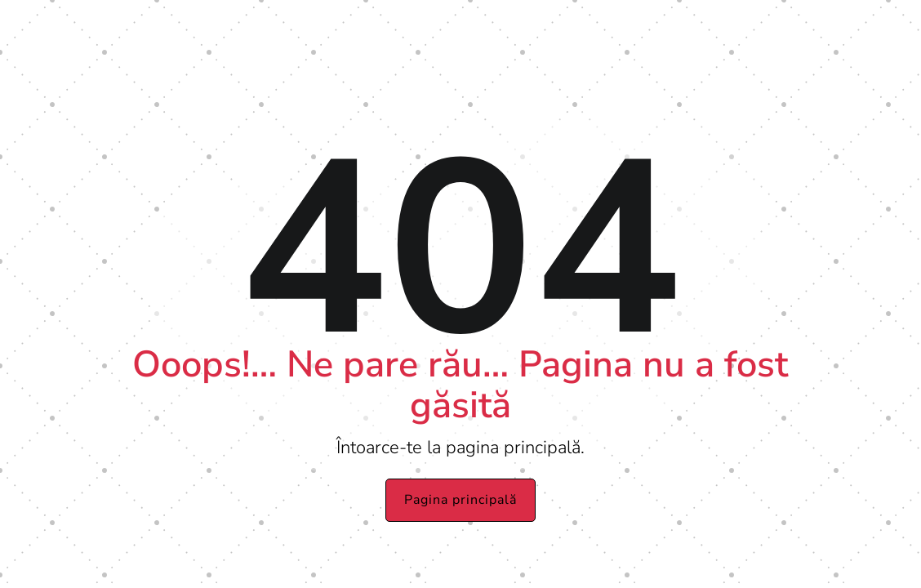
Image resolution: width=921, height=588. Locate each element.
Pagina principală (461, 500)
